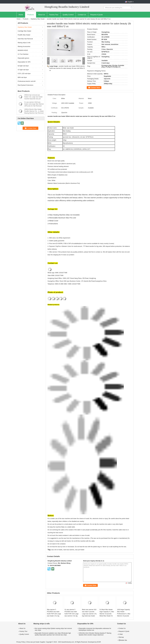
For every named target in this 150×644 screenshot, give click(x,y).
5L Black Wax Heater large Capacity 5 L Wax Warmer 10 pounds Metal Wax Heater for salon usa (107, 614)
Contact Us (82, 15)
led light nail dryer (23, 66)
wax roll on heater (57, 550)
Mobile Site (123, 640)
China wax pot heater (33, 642)
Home (21, 15)
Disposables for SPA (24, 62)
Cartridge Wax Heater (24, 31)
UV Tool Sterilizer (23, 54)
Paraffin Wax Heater (24, 35)
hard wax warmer (69, 550)
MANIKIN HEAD (23, 50)
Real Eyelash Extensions (25, 85)
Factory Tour (54, 15)
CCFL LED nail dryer (24, 74)
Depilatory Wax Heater (38, 19)
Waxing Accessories (24, 47)
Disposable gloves (23, 58)
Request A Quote (97, 15)
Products (31, 15)
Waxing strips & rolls (24, 43)
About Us (42, 15)
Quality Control (68, 15)
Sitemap (121, 637)
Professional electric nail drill (27, 81)
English (130, 2)
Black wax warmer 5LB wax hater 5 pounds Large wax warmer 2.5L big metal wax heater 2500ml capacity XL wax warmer (90, 615)
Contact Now (95, 88)
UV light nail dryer (23, 70)
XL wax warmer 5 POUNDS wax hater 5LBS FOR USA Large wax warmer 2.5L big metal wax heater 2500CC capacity (71, 615)
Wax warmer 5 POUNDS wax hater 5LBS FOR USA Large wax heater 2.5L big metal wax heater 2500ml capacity (54, 615)
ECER (99, 642)
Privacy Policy (21, 642)
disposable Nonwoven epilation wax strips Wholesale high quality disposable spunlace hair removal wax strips (53, 634)
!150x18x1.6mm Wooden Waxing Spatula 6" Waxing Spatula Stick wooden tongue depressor (95, 634)
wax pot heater (80, 550)
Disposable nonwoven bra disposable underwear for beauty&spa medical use (95, 629)
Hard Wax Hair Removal (25, 39)
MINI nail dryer (22, 77)
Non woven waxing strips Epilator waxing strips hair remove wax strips (53, 629)
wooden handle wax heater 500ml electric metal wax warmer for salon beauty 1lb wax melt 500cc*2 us (67, 68)
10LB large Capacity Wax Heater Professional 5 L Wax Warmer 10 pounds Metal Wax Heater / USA (124, 615)
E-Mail (121, 634)
